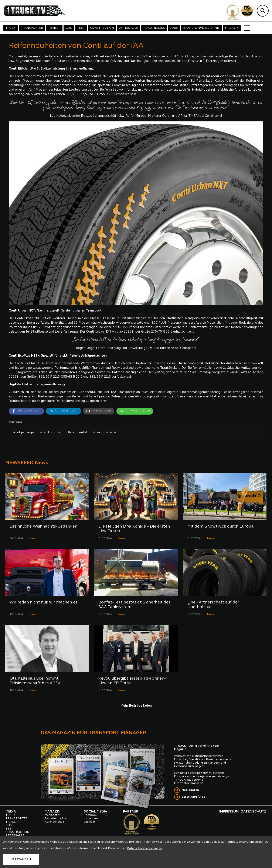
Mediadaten (190, 790)
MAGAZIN (232, 28)
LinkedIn (89, 822)
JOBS (174, 28)
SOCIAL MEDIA (95, 812)
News (33, 539)
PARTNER (131, 812)
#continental (77, 433)
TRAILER (54, 28)
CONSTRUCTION (102, 28)
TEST (81, 28)
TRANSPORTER (32, 28)
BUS (69, 28)
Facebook (91, 815)
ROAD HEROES (154, 28)
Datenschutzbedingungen (144, 848)
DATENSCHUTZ (254, 812)
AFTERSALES (129, 28)
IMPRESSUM (229, 812)
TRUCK (11, 28)
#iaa (97, 433)
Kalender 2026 (54, 822)
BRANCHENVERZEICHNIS (201, 28)
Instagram (91, 819)
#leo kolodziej (51, 433)
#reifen (112, 433)
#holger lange (23, 433)
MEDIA (11, 812)
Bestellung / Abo (193, 797)
